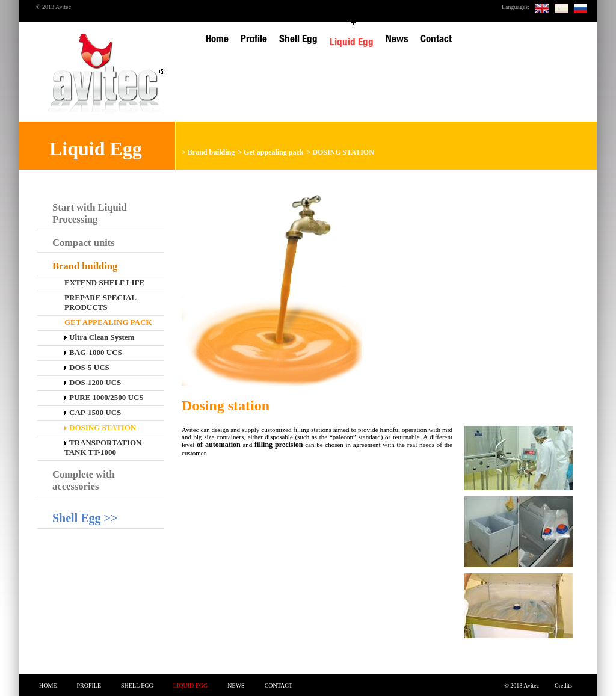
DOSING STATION (343, 152)
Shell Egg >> (85, 518)
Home (48, 685)
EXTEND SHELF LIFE (104, 282)
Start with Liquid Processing (90, 213)
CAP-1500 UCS (93, 412)
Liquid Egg (191, 685)
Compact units (84, 243)
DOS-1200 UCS (93, 382)
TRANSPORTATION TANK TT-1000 (103, 447)
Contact (279, 685)
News (236, 685)
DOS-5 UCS (87, 367)
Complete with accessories (84, 480)
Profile (89, 685)
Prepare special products (100, 302)
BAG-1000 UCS (93, 352)
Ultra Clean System (99, 337)
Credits (563, 685)
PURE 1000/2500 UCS (104, 397)
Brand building (211, 152)
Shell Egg (137, 685)
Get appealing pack (273, 152)
